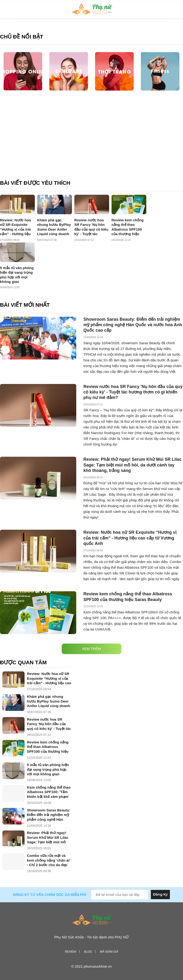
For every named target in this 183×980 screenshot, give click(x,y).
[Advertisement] (91, 139)
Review (70, 952)
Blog (88, 952)
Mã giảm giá (109, 952)
